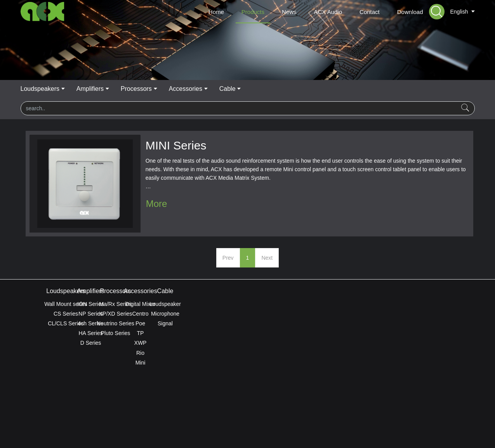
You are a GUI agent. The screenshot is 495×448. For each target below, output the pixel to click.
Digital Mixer (338, 304)
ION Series (156, 304)
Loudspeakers (151, 89)
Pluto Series (247, 333)
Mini (339, 363)
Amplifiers (203, 89)
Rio (338, 353)
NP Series (157, 314)
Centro (338, 314)
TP (339, 333)
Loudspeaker (429, 304)
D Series (157, 343)
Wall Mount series (66, 304)
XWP (339, 343)
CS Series (66, 314)
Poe (338, 323)
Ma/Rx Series (247, 304)
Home (216, 12)
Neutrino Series (247, 323)
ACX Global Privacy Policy (247, 422)
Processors (250, 89)
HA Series (156, 333)
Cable (344, 89)
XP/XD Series (248, 314)
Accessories (301, 89)
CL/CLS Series (66, 323)
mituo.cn (294, 431)
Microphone (429, 314)
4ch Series (156, 323)
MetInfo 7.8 (235, 431)
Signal (429, 323)
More (157, 204)
